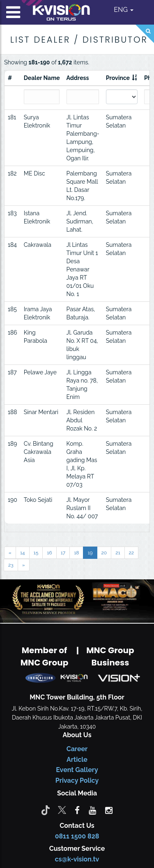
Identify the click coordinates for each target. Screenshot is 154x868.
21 (118, 553)
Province (118, 78)
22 (132, 553)
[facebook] (77, 810)
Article (77, 760)
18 (76, 553)
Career (77, 749)
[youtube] (92, 810)
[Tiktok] (46, 810)
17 (63, 553)
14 (23, 553)
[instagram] (109, 810)
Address (78, 78)
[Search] (145, 34)
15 (36, 553)
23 (11, 565)
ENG (124, 10)
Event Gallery (77, 770)
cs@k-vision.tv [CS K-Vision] (77, 859)
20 (104, 553)
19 (90, 553)
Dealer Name (42, 78)
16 (49, 553)
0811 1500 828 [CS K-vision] (77, 836)
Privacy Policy (77, 780)
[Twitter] (62, 810)
